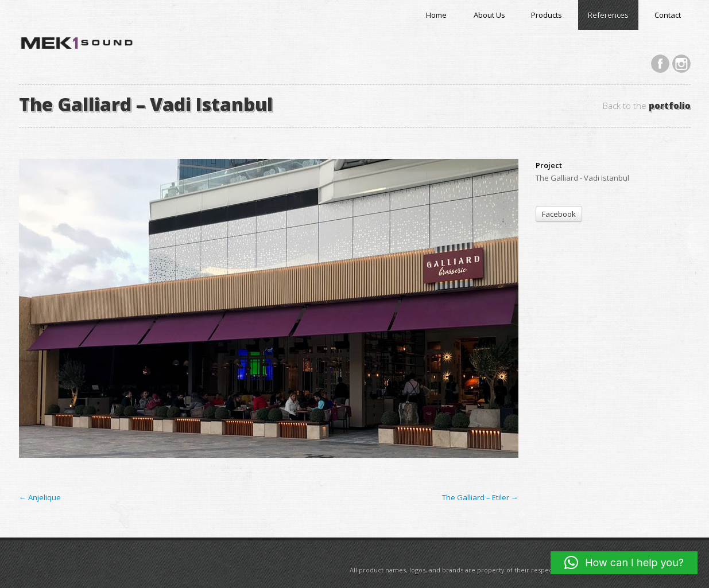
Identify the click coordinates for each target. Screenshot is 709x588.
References (608, 15)
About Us (489, 15)
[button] (624, 563)
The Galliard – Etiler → (480, 497)
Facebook (660, 64)
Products (547, 15)
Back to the (647, 106)
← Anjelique (40, 497)
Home (436, 15)
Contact (668, 15)
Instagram (681, 64)
